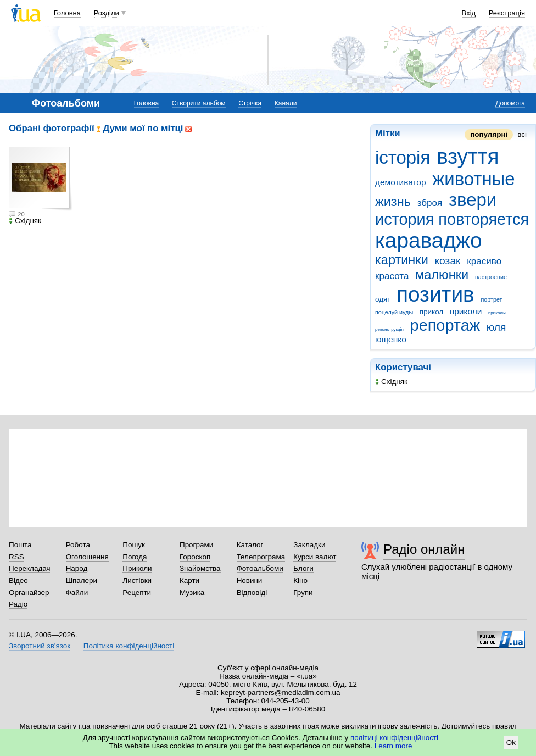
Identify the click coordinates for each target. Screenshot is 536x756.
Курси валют (315, 557)
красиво (484, 261)
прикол (431, 312)
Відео (18, 580)
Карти (189, 580)
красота (392, 276)
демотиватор (401, 182)
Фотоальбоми (260, 568)
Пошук (134, 545)
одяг (383, 299)
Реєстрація (507, 13)
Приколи (137, 568)
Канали (286, 103)
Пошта (20, 545)
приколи (466, 311)
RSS (16, 557)
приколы (497, 313)
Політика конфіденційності (129, 646)
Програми (196, 545)
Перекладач (29, 568)
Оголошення (87, 557)
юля (496, 327)
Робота (78, 545)
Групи (303, 593)
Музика (192, 593)
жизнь (393, 202)
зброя (430, 203)
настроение (491, 277)
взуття (468, 156)
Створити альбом (199, 103)
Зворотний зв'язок (40, 646)
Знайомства (200, 568)
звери (473, 200)
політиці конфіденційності (394, 738)
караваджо (429, 240)
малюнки (442, 275)
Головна (67, 13)
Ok (511, 743)
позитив (436, 294)
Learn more (393, 746)
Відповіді (252, 593)
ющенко (391, 339)
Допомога (510, 103)
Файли (77, 593)
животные (473, 179)
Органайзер (29, 593)
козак (448, 261)
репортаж (445, 325)
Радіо (18, 604)
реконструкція (389, 329)
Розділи (107, 13)
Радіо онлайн (424, 549)
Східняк (391, 382)
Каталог (250, 545)
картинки (402, 260)
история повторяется (452, 219)
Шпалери (82, 580)
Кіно (300, 580)
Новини (250, 580)
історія (403, 157)
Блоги (303, 568)
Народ (77, 568)
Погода (135, 557)
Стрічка (250, 103)
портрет (491, 299)
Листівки (137, 580)
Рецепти (137, 593)
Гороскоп (195, 557)
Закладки (309, 545)
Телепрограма (261, 557)
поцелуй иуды (394, 312)
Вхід (469, 13)
